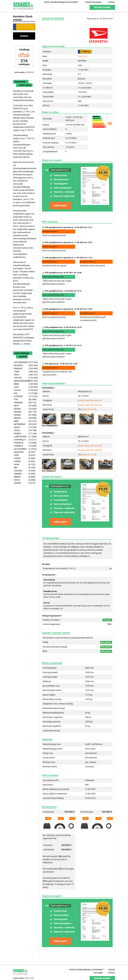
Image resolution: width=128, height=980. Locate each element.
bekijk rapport (60, 205)
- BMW (24, 384)
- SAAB (24, 465)
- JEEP (24, 455)
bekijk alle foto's (88, 409)
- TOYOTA (24, 378)
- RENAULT (24, 369)
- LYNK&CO (24, 446)
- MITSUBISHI (24, 424)
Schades (23, 6)
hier (22, 344)
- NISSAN (24, 412)
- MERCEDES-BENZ (24, 381)
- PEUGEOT (24, 365)
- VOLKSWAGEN (24, 362)
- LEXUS (24, 458)
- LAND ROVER (24, 437)
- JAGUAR (24, 471)
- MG (24, 468)
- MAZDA (24, 418)
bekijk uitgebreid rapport (90, 400)
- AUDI (24, 387)
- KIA (24, 393)
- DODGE (24, 483)
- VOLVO (24, 390)
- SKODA (24, 409)
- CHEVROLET (24, 440)
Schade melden (102, 7)
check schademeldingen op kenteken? (61, 2)
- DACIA (24, 427)
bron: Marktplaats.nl (50, 426)
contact (111, 2)
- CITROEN (24, 396)
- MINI (24, 421)
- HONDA (24, 434)
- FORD (24, 372)
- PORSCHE (24, 443)
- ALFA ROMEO (24, 449)
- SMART (24, 477)
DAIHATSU (83, 56)
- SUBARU (24, 474)
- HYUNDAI (24, 403)
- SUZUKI (24, 415)
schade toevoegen (93, 2)
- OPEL (24, 375)
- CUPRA (24, 461)
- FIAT (24, 400)
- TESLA (24, 430)
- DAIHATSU (24, 452)
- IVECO (24, 480)
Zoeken (24, 36)
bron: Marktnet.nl (49, 471)
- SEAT (24, 406)
